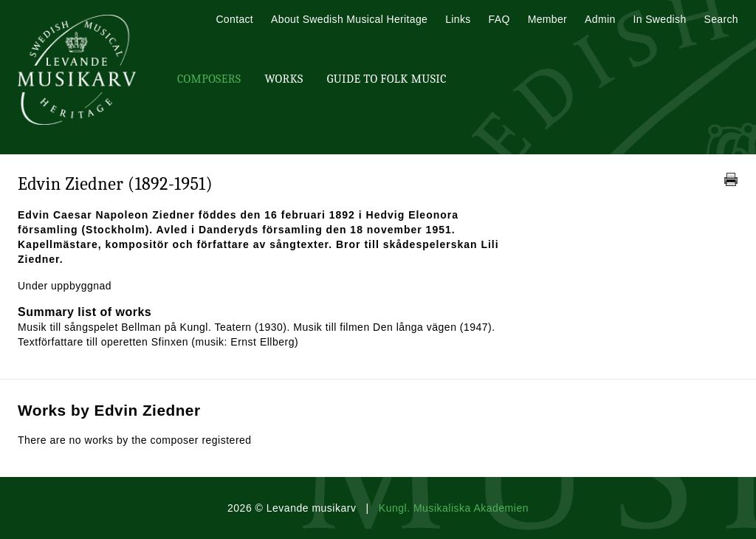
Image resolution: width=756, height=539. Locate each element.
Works (283, 79)
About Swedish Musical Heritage (349, 19)
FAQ (499, 19)
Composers (209, 79)
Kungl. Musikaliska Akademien (454, 508)
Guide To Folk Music (387, 79)
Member (547, 19)
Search (721, 19)
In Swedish (660, 19)
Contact (234, 19)
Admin (600, 19)
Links (458, 19)
